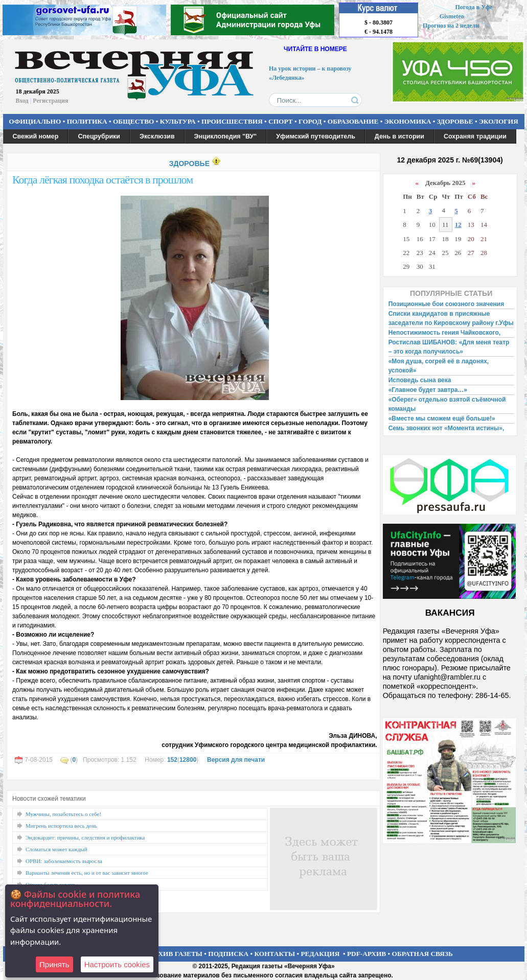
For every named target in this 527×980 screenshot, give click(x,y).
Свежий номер (36, 136)
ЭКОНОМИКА (408, 121)
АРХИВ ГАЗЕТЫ (176, 954)
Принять (54, 964)
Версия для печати (236, 760)
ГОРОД (310, 121)
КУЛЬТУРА (178, 121)
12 (458, 225)
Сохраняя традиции (475, 136)
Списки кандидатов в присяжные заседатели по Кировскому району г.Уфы (451, 318)
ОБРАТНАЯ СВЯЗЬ (422, 954)
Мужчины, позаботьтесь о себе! (63, 814)
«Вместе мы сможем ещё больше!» (442, 418)
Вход (22, 101)
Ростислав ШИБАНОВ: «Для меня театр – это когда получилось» (449, 347)
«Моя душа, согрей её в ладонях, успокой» (439, 366)
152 (172, 760)
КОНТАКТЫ (275, 954)
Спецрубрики (99, 136)
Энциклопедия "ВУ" (226, 136)
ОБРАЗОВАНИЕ (353, 121)
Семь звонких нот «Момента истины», (446, 428)
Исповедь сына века (420, 380)
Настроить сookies (117, 964)
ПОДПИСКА (228, 954)
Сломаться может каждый (56, 849)
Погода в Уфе (474, 7)
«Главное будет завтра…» (428, 390)
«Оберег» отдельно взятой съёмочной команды (447, 404)
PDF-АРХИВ (366, 954)
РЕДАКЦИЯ (320, 954)
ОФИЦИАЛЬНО (35, 121)
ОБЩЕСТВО (133, 121)
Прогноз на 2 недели (451, 26)
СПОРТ (281, 121)
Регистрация (50, 101)
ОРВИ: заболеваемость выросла (64, 861)
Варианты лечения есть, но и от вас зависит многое (87, 873)
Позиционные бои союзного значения (446, 304)
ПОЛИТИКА (87, 121)
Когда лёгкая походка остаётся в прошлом (102, 180)
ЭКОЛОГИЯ (499, 121)
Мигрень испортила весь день (61, 826)
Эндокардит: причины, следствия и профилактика (85, 837)
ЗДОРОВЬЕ (455, 121)
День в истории (399, 136)
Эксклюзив (157, 136)
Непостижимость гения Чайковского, (444, 333)
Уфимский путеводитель (316, 136)
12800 (188, 760)
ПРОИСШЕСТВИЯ (232, 121)
